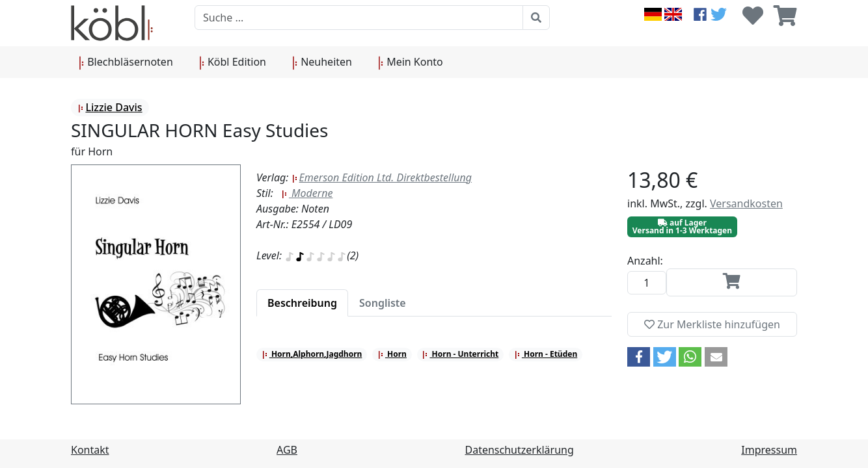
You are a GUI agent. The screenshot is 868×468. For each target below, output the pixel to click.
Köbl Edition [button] (233, 62)
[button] (639, 357)
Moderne (307, 193)
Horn (392, 354)
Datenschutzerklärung (520, 450)
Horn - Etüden (546, 354)
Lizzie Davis (110, 107)
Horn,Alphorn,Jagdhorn (312, 354)
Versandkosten (746, 203)
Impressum (769, 450)
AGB (287, 450)
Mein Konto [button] (411, 62)
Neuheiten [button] (322, 62)
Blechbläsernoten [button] (126, 62)
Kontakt (90, 450)
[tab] (302, 303)
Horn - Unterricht (460, 354)
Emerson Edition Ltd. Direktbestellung (382, 177)
